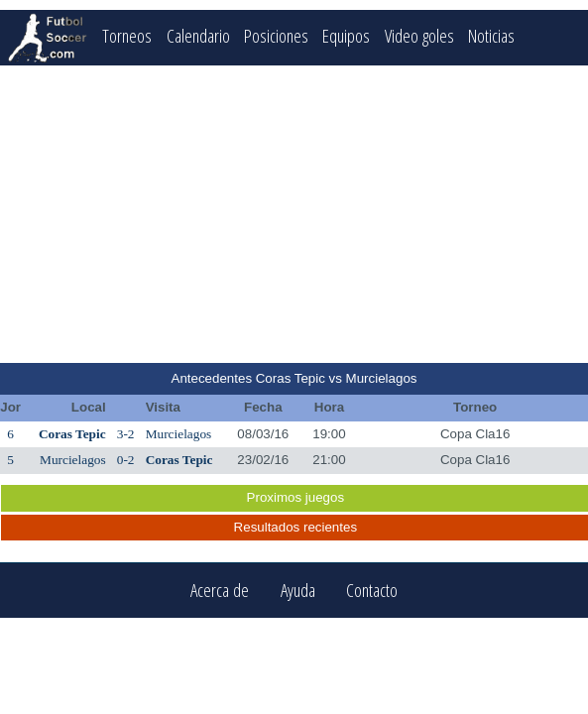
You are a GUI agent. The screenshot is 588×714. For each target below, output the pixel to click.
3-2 (126, 434)
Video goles (419, 35)
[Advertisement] (294, 214)
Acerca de (220, 591)
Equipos (346, 35)
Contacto (372, 591)
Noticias (491, 35)
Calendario (198, 35)
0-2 (126, 460)
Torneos (127, 35)
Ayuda (298, 591)
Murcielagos (179, 434)
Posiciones (276, 35)
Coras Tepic (72, 434)
